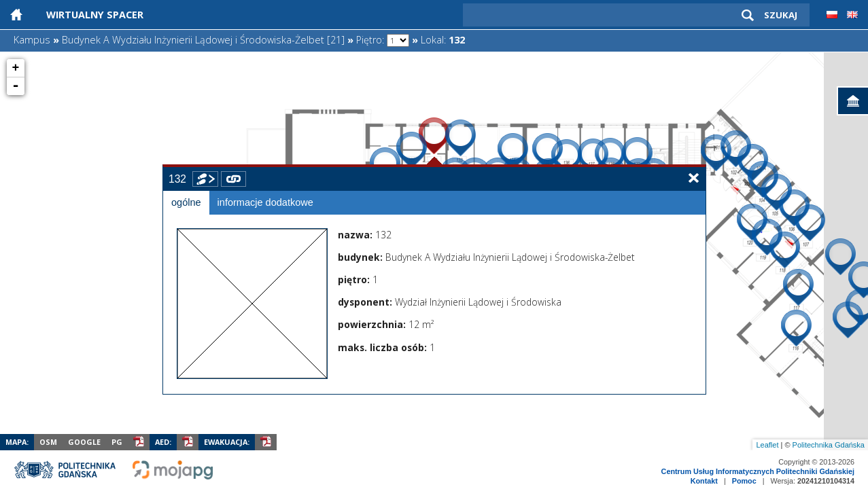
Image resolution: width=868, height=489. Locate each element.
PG (117, 442)
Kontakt (704, 481)
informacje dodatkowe (265, 202)
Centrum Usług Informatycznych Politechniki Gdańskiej (758, 471)
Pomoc (744, 481)
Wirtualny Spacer (95, 15)
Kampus (32, 40)
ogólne (186, 202)
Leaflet (767, 445)
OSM (48, 442)
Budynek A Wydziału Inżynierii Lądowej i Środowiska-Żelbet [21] (203, 40)
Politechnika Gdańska (829, 445)
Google (84, 442)
